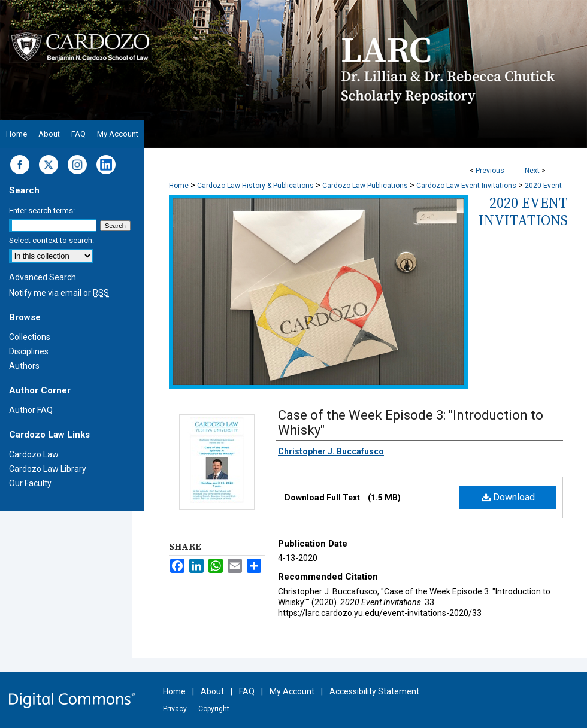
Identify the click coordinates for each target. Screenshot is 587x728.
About (212, 691)
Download (508, 497)
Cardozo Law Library (48, 469)
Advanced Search (43, 277)
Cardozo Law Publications (365, 186)
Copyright (214, 709)
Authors (24, 366)
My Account (292, 691)
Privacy (175, 709)
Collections (30, 337)
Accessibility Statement (374, 691)
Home (179, 186)
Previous (490, 171)
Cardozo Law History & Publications (255, 186)
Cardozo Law (34, 454)
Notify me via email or (59, 293)
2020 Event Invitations (523, 211)
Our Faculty (30, 483)
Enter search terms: (42, 210)
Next (532, 171)
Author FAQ (31, 410)
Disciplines (29, 351)
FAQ (247, 691)
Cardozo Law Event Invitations (466, 186)
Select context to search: (52, 240)
